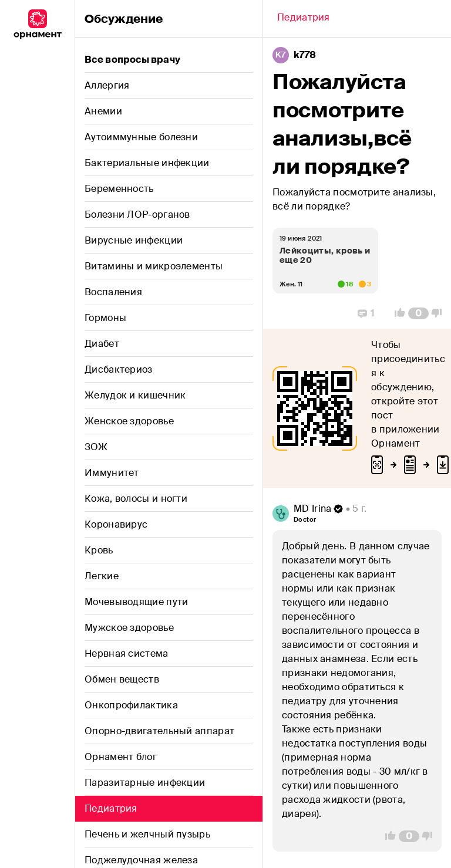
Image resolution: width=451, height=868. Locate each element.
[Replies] (366, 313)
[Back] (304, 19)
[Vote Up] (396, 313)
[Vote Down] (440, 313)
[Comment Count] (418, 313)
